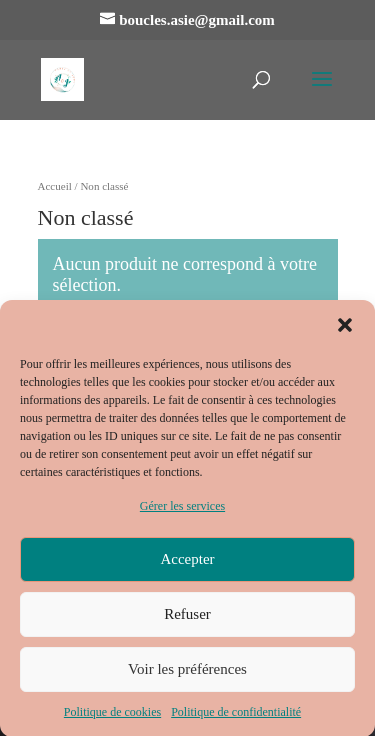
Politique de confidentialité (236, 718)
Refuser (187, 621)
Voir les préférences (187, 676)
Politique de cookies (112, 718)
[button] (345, 332)
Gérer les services (182, 513)
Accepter (187, 566)
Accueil (55, 186)
